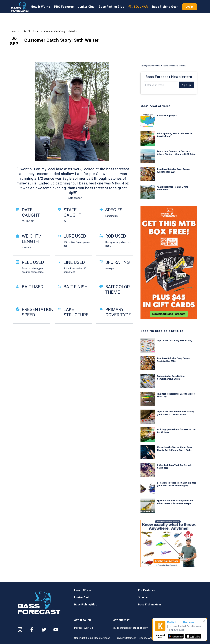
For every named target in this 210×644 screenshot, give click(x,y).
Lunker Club (86, 7)
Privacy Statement (126, 638)
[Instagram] (20, 630)
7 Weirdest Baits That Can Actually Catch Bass (175, 466)
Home (13, 31)
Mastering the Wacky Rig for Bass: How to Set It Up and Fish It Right (175, 449)
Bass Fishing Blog (112, 7)
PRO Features (64, 7)
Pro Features (146, 590)
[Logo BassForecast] (20, 7)
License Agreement (150, 638)
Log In (190, 7)
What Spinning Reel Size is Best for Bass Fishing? (175, 135)
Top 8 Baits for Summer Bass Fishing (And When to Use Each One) (176, 413)
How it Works (83, 590)
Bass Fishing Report (167, 116)
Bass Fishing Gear (165, 7)
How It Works (40, 7)
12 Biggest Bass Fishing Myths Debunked (173, 188)
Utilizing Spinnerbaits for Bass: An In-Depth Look (176, 431)
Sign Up (186, 85)
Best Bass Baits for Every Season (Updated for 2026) (174, 170)
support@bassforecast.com (131, 628)
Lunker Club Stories (30, 31)
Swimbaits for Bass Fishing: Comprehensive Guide (171, 377)
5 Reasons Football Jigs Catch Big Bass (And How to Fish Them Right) (177, 484)
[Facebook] (32, 630)
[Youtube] (56, 630)
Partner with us (84, 628)
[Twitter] (44, 630)
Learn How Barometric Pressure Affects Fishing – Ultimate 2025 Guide (176, 153)
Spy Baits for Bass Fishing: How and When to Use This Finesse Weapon (175, 502)
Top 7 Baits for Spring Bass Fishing (175, 340)
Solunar (143, 597)
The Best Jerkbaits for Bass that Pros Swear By (176, 395)
